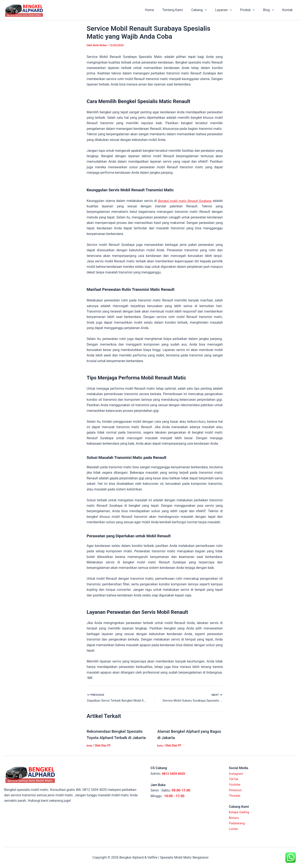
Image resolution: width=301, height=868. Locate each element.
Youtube (235, 785)
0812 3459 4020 (174, 774)
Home (160, 10)
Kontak (288, 10)
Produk (252, 10)
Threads (235, 796)
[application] (212, 10)
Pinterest (236, 790)
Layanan (229, 10)
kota (90, 746)
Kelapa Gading (240, 812)
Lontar (234, 829)
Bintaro (234, 818)
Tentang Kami (182, 10)
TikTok (234, 779)
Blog (271, 10)
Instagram (236, 774)
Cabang (207, 10)
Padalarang (237, 823)
